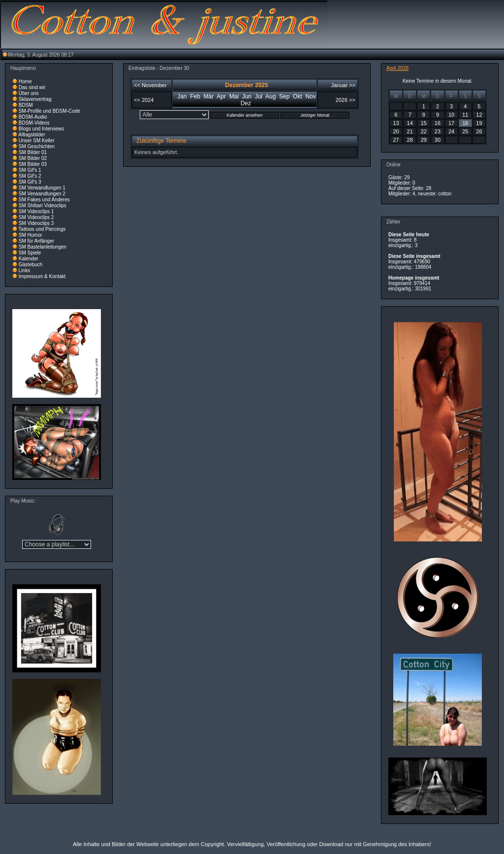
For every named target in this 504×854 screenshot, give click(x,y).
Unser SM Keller (37, 141)
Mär (209, 96)
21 (410, 131)
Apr (221, 96)
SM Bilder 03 (33, 164)
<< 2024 (144, 100)
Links (24, 270)
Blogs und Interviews (41, 129)
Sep (284, 96)
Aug (270, 96)
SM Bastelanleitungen (43, 247)
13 (396, 123)
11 (465, 115)
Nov (310, 96)
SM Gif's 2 (30, 176)
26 (479, 131)
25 (465, 131)
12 (479, 115)
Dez (246, 103)
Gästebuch (31, 265)
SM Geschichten (37, 146)
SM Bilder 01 (33, 152)
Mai (234, 96)
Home (25, 81)
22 (424, 131)
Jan (182, 96)
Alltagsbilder (31, 135)
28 (410, 140)
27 (396, 140)
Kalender (29, 259)
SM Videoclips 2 (36, 217)
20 (396, 131)
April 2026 (397, 68)
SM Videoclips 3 (36, 223)
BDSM (26, 105)
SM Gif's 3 (30, 182)
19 (479, 123)
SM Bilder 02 (33, 158)
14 (410, 123)
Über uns (29, 93)
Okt (298, 96)
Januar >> (343, 85)
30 (438, 140)
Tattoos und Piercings (42, 229)
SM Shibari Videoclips (43, 206)
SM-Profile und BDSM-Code (49, 111)
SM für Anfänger (36, 241)
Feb (195, 96)
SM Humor (31, 235)
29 (424, 140)
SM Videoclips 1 (36, 211)
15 (424, 123)
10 (451, 115)
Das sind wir (32, 87)
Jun (247, 96)
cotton (445, 194)
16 (438, 123)
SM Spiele (30, 253)
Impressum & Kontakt (42, 276)
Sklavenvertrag (35, 99)
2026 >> (346, 100)
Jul (259, 96)
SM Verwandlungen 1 (42, 188)
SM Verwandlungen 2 (42, 194)
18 (465, 123)
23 (438, 131)
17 (451, 123)
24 (451, 131)
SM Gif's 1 (30, 170)
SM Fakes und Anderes (44, 200)
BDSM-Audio (33, 117)
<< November (150, 85)
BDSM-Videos (34, 123)
